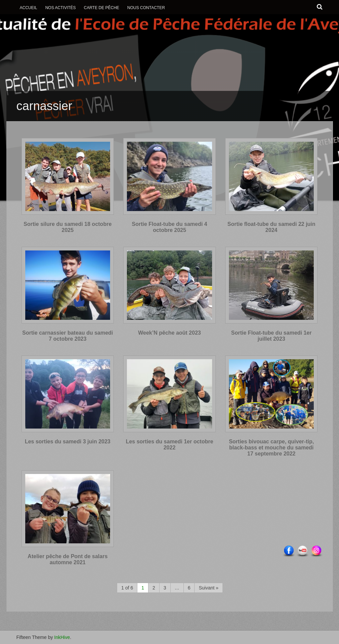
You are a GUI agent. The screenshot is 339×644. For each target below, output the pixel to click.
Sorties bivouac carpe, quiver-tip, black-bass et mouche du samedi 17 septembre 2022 (272, 447)
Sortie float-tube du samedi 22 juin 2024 (271, 227)
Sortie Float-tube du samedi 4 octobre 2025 (169, 227)
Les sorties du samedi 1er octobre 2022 (170, 445)
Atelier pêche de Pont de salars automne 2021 (67, 559)
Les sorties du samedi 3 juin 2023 (68, 442)
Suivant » (208, 588)
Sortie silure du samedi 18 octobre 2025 (67, 227)
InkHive (62, 637)
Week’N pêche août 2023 (169, 333)
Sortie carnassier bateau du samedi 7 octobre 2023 (67, 336)
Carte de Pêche (101, 8)
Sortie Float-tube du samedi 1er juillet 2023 (272, 336)
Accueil (29, 8)
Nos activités (60, 8)
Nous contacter (146, 8)
